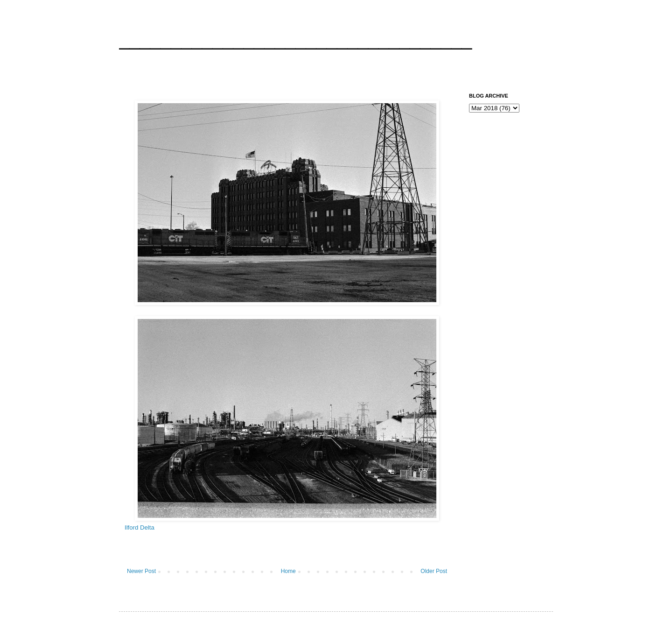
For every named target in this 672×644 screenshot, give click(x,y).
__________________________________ (295, 39)
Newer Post (141, 571)
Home (288, 571)
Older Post (434, 571)
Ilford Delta (140, 527)
